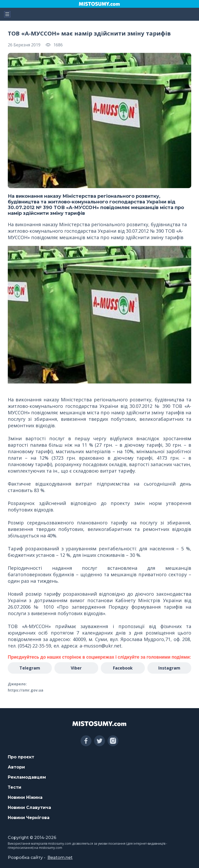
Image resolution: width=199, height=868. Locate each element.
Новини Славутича (29, 807)
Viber (76, 668)
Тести (15, 787)
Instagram (169, 668)
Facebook (123, 668)
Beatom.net (60, 858)
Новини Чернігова (29, 818)
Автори (16, 767)
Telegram (30, 668)
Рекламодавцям (27, 777)
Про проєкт (21, 757)
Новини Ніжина (25, 797)
